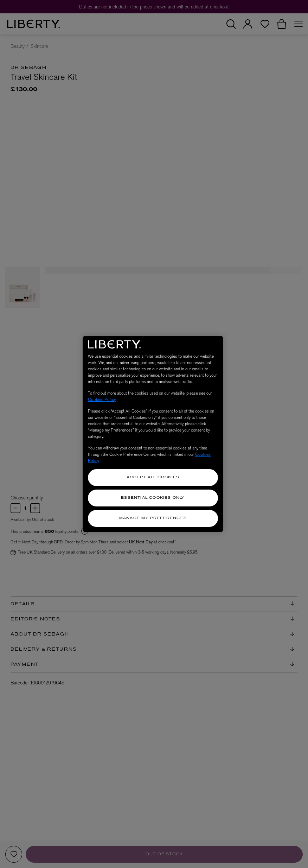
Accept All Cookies (153, 477)
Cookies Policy (102, 400)
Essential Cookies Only (153, 498)
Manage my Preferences (153, 518)
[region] (153, 434)
